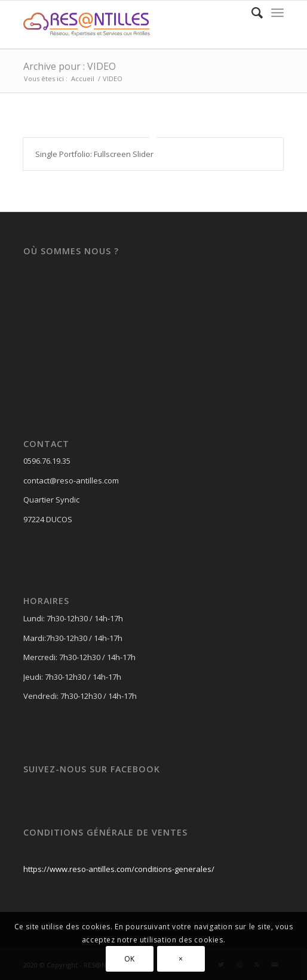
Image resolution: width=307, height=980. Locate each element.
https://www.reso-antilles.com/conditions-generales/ (119, 869)
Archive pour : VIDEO (70, 66)
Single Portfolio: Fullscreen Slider (94, 154)
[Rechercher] (251, 13)
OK (130, 959)
